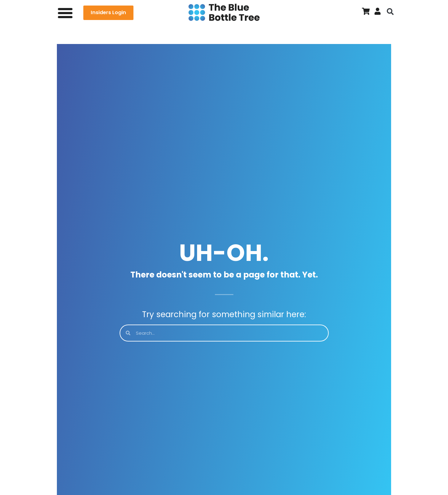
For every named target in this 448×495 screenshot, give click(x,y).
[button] (65, 13)
